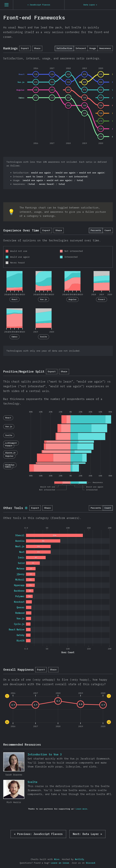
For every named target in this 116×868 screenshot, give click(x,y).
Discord (90, 863)
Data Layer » (87, 834)
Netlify (79, 859)
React (15, 299)
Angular (73, 299)
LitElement (11, 443)
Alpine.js (10, 453)
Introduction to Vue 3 (14, 762)
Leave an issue (60, 863)
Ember (15, 337)
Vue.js (44, 299)
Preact (102, 299)
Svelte (44, 337)
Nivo (57, 859)
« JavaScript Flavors (38, 834)
